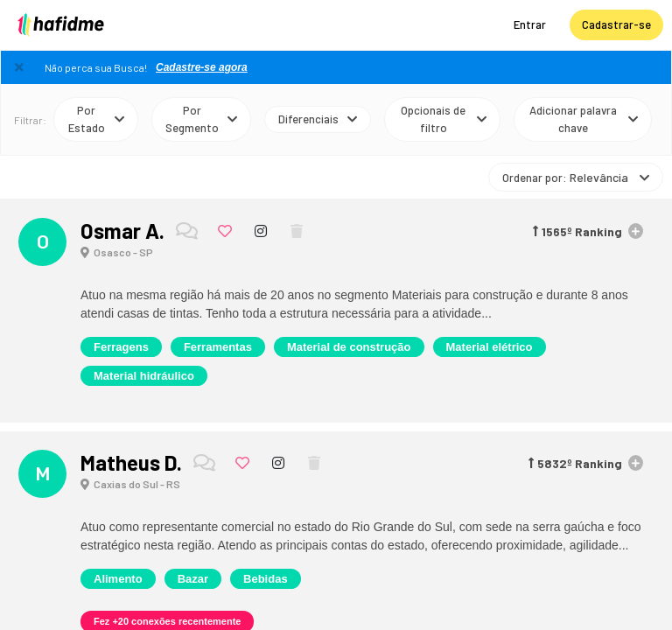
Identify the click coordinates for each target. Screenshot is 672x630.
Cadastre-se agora (202, 67)
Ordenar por (576, 176)
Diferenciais (318, 118)
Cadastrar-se (616, 24)
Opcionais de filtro (444, 119)
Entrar (530, 24)
